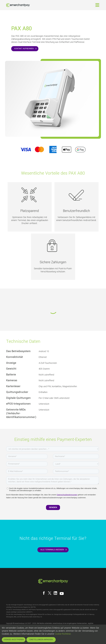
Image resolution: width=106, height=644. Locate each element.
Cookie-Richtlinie (63, 634)
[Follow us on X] (50, 593)
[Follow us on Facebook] (44, 593)
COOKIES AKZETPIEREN (14, 640)
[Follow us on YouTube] (62, 594)
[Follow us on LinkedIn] (55, 593)
